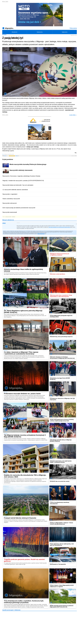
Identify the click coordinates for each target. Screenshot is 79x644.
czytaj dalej (73, 115)
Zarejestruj (43, 234)
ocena (17, 156)
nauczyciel (8, 217)
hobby (14, 217)
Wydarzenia (40, 32)
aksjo (4, 223)
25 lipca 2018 (18, 223)
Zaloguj (39, 234)
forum (6, 156)
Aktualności (15, 32)
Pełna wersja (73, 28)
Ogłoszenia (65, 32)
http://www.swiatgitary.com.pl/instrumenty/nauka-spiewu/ (59, 227)
